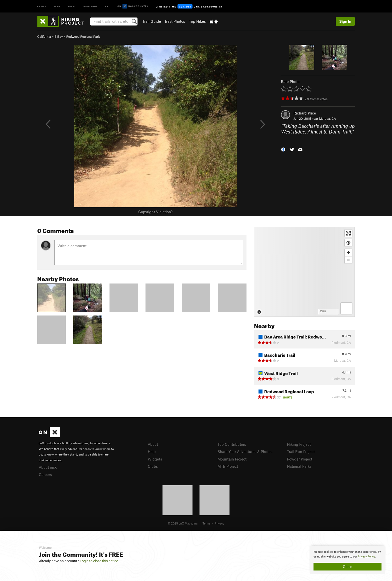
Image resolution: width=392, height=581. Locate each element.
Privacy (219, 523)
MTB (57, 6)
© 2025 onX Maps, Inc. (183, 523)
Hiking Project (299, 444)
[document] (347, 560)
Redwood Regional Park (83, 36)
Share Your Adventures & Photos (245, 451)
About (153, 444)
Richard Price (305, 113)
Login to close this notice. (99, 561)
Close (347, 566)
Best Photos (175, 21)
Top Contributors (232, 444)
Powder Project (300, 459)
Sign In (345, 21)
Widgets (155, 459)
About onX (48, 467)
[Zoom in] (348, 253)
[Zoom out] (348, 260)
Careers (45, 474)
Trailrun (90, 6)
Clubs (153, 466)
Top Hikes (197, 21)
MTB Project (228, 466)
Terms (206, 523)
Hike (71, 6)
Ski (107, 6)
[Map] (304, 272)
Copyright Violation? (155, 212)
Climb (42, 6)
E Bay (59, 36)
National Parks (299, 466)
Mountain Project (232, 459)
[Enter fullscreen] (348, 233)
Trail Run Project (301, 451)
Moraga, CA (327, 118)
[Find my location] (348, 243)
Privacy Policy (366, 557)
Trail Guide (152, 21)
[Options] (346, 308)
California (44, 36)
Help (152, 451)
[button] (283, 149)
